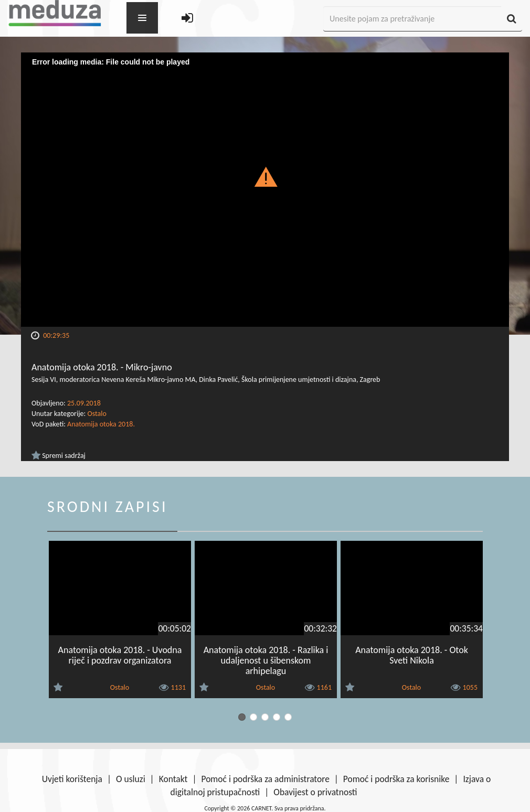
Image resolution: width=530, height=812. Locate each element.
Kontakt (173, 779)
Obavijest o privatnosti (315, 792)
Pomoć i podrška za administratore (265, 779)
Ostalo (97, 414)
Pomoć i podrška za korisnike (396, 779)
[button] (265, 176)
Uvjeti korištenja (72, 779)
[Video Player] (265, 190)
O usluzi (131, 779)
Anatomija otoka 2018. (101, 424)
